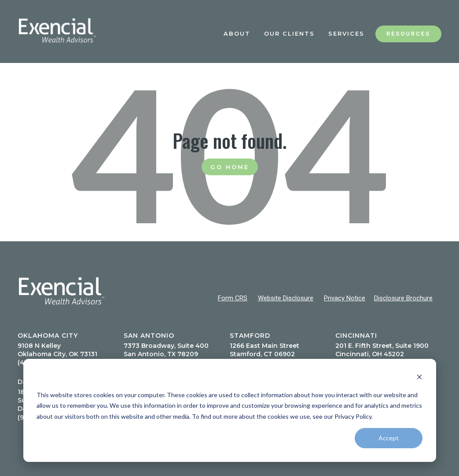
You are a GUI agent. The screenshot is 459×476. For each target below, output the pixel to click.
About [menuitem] (237, 33)
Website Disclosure (286, 298)
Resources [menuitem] (408, 34)
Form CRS (233, 298)
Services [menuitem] (346, 33)
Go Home (230, 167)
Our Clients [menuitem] (289, 33)
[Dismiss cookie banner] (419, 378)
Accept (389, 438)
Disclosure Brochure (403, 298)
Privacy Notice (345, 298)
